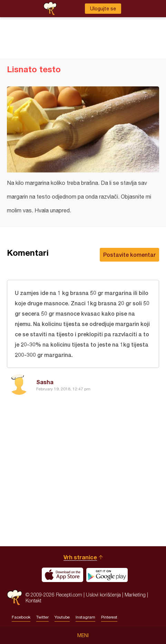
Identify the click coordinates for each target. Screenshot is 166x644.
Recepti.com (14, 597)
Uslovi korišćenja (103, 595)
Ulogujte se (103, 9)
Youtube (62, 617)
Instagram (85, 617)
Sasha (45, 382)
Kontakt (33, 600)
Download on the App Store (62, 575)
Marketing (135, 595)
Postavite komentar (129, 255)
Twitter (42, 617)
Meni (83, 635)
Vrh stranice (80, 557)
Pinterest (109, 617)
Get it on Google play (107, 575)
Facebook (21, 617)
